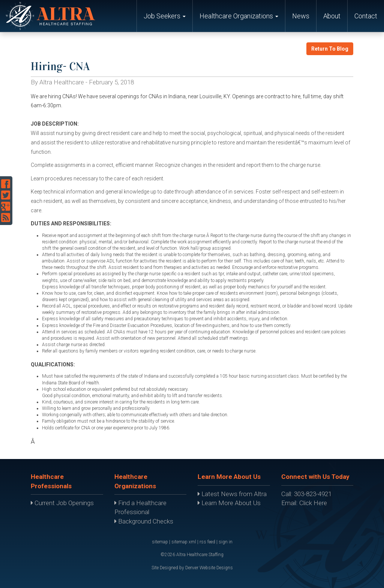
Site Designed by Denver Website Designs (192, 568)
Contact (366, 16)
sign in (226, 542)
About (332, 16)
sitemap (160, 542)
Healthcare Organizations (239, 16)
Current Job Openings (62, 503)
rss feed (207, 542)
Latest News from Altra (232, 494)
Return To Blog (330, 49)
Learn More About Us (229, 503)
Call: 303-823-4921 (306, 494)
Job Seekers (165, 16)
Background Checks (144, 521)
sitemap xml (184, 542)
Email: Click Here (304, 503)
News (301, 16)
